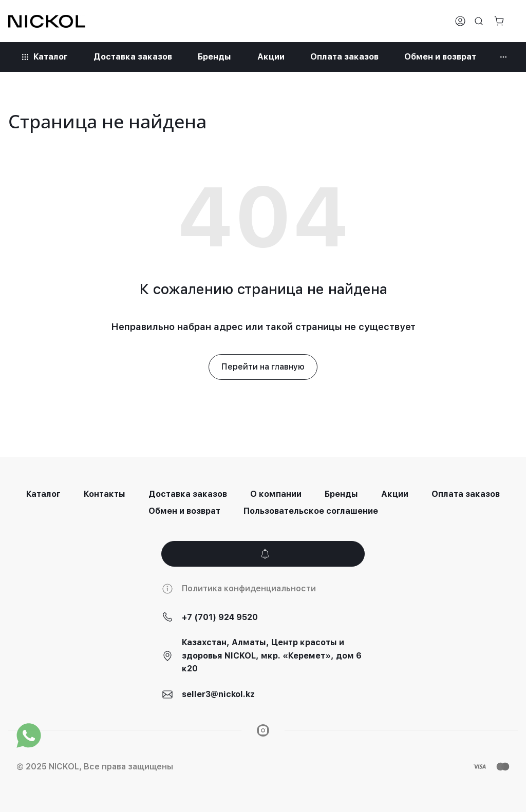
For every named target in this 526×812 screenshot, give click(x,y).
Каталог (43, 494)
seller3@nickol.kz (218, 694)
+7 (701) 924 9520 (220, 617)
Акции (395, 494)
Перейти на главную (263, 367)
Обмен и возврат (184, 511)
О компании (276, 494)
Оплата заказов (466, 494)
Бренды (341, 494)
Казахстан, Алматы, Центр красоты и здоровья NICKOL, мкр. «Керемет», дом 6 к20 (272, 655)
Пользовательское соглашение (311, 511)
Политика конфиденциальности (249, 588)
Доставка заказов (188, 494)
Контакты (105, 494)
